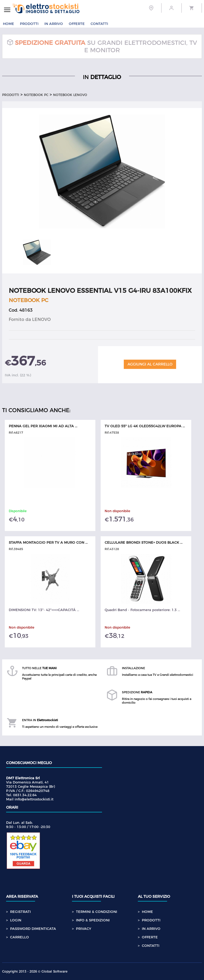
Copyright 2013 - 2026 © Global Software (35, 971)
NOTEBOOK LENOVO (70, 95)
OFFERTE (77, 24)
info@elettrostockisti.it (34, 799)
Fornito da (30, 319)
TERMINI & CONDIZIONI (97, 912)
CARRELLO (20, 937)
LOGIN (16, 920)
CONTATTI (99, 24)
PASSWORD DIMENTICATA (33, 929)
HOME (8, 24)
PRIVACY (84, 929)
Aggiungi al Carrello (150, 364)
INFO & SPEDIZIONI (93, 920)
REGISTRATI (20, 912)
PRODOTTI (29, 24)
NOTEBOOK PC (36, 95)
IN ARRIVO (54, 24)
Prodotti (11, 95)
